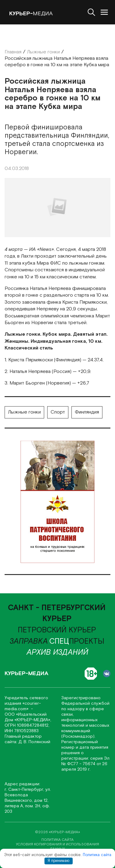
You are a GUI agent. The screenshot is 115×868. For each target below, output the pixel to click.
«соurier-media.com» (23, 706)
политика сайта (57, 840)
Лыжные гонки (24, 412)
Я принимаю (58, 861)
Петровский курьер (57, 630)
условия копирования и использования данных (57, 847)
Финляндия (87, 412)
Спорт (58, 412)
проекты (77, 642)
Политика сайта (97, 855)
